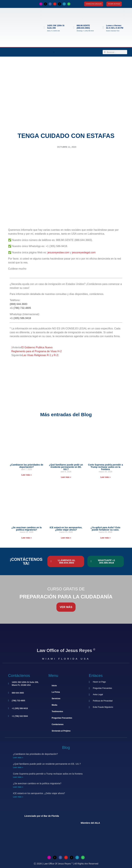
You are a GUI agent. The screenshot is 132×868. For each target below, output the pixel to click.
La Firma (56, 692)
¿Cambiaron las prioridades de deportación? (27, 466)
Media (54, 705)
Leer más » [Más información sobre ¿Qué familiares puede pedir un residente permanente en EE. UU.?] (66, 477)
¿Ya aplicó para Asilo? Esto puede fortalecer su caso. (105, 529)
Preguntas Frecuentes (62, 718)
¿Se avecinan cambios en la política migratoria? (27, 529)
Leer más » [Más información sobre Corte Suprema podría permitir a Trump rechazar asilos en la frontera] (105, 477)
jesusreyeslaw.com (58, 252)
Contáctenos (58, 724)
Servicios (56, 699)
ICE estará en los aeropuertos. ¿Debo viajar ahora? (66, 529)
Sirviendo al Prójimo (61, 731)
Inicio (54, 686)
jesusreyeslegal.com (84, 252)
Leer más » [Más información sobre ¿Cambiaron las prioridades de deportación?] (27, 475)
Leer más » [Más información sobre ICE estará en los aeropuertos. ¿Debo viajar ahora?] (66, 538)
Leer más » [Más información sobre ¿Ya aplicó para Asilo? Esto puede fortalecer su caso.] (105, 538)
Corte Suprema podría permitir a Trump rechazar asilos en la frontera (105, 467)
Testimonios (57, 711)
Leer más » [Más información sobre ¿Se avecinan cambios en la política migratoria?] (27, 538)
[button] (54, 52)
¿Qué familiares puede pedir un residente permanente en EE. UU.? (66, 467)
